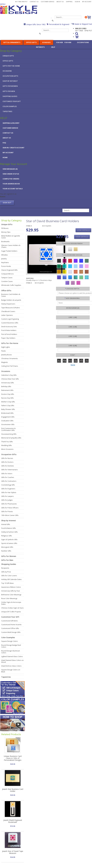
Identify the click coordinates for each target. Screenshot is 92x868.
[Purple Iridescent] (67, 283)
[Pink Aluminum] (87, 266)
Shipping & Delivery (11, 123)
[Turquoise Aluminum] (70, 266)
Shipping (69, 2)
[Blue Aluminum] (81, 261)
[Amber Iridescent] (81, 272)
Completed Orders (11, 179)
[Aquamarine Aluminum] (76, 266)
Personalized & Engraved (59, 24)
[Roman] (59, 361)
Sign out (7, 203)
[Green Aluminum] (59, 266)
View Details (83, 230)
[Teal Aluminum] (65, 266)
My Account (87, 2)
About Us (60, 2)
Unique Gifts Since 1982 (36, 24)
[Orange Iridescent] (76, 272)
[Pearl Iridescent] (70, 272)
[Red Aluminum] (70, 261)
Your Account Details (13, 189)
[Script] (81, 361)
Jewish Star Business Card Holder (13, 790)
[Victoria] (87, 361)
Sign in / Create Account (14, 148)
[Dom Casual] (76, 361)
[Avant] (70, 361)
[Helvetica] (65, 361)
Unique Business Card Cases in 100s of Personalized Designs (13, 758)
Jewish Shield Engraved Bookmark (13, 821)
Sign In (77, 2)
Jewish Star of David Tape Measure (13, 852)
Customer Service (48, 2)
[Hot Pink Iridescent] (78, 283)
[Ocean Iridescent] (70, 277)
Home (5, 158)
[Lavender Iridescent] (73, 283)
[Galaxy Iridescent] (59, 277)
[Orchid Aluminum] (81, 266)
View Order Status (11, 174)
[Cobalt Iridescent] (65, 277)
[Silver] (70, 249)
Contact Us (34, 2)
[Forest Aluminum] (87, 261)
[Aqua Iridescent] (87, 277)
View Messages (10, 169)
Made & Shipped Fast (83, 24)
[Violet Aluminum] (76, 261)
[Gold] (76, 249)
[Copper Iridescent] (87, 272)
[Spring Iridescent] (81, 277)
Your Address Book (11, 184)
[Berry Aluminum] (65, 261)
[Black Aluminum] (59, 261)
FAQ (4, 143)
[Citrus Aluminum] (59, 272)
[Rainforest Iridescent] (76, 277)
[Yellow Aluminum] (65, 272)
